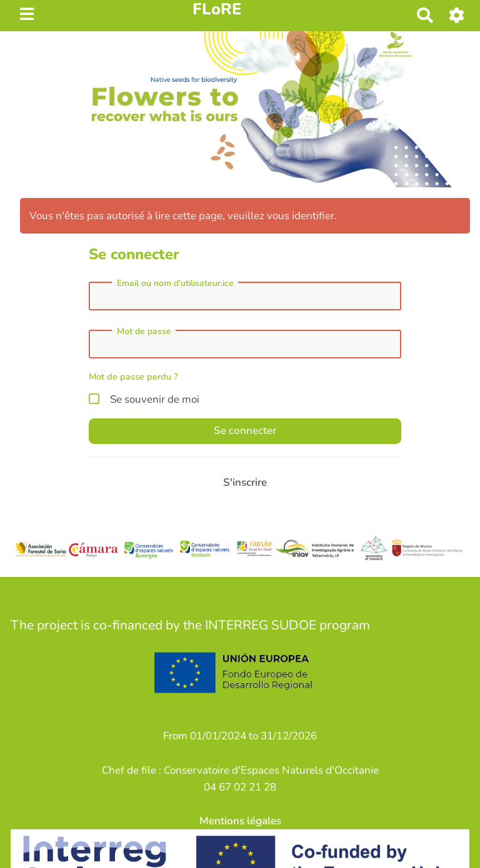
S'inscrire (245, 482)
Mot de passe (144, 332)
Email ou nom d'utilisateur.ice (175, 284)
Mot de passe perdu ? (133, 377)
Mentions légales (240, 821)
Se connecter (245, 431)
